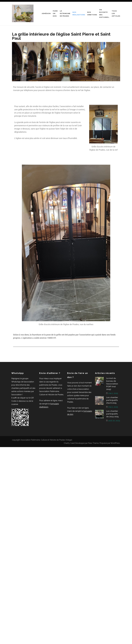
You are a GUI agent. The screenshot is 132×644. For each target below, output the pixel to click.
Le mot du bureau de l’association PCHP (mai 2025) (112, 384)
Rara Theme (93, 443)
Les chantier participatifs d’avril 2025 (112, 400)
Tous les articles (116, 13)
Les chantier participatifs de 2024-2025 (112, 414)
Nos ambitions (92, 13)
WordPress (115, 443)
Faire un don (55, 13)
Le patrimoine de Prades (65, 13)
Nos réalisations (79, 13)
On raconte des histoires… (104, 13)
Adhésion (46, 13)
